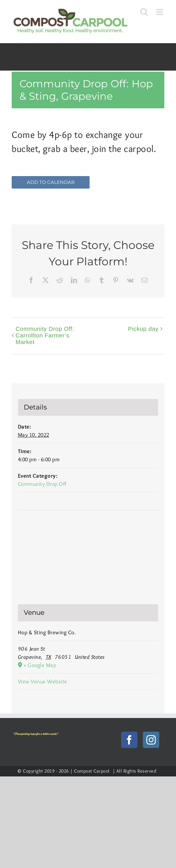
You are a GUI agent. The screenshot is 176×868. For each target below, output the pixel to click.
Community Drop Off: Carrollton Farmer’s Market (45, 335)
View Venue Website (43, 681)
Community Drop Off (42, 484)
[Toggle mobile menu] (160, 12)
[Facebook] (129, 740)
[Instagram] (151, 740)
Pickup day (143, 329)
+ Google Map (40, 665)
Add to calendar (51, 182)
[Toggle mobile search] (144, 12)
